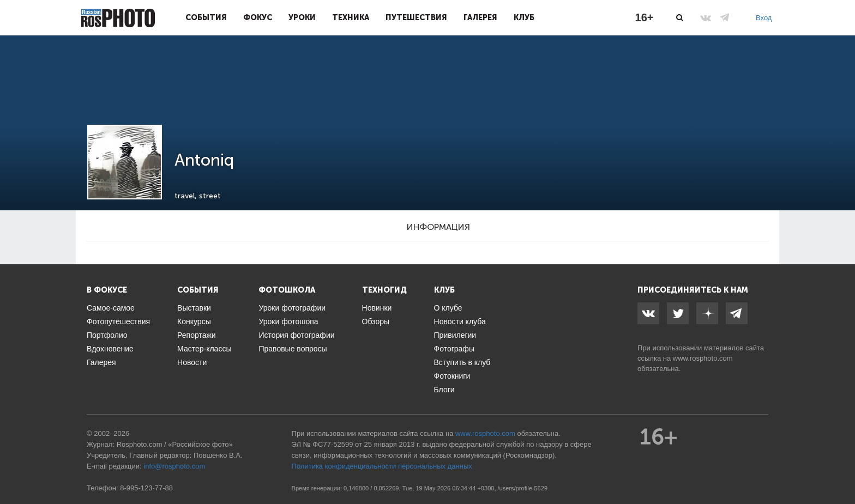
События (206, 17)
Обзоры (376, 321)
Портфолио (107, 335)
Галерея (480, 17)
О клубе (448, 308)
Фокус (258, 17)
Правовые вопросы (293, 349)
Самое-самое (111, 308)
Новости (192, 362)
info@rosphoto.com (174, 466)
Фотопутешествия (118, 321)
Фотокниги (452, 376)
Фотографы (454, 349)
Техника (351, 17)
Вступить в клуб (462, 362)
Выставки (194, 308)
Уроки (302, 17)
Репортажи (197, 335)
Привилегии (455, 335)
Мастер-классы (204, 349)
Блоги (444, 390)
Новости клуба (460, 321)
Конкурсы (194, 321)
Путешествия (416, 17)
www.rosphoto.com (703, 358)
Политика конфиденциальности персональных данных (382, 466)
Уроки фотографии (292, 308)
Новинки (377, 308)
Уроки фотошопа (288, 321)
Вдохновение (110, 349)
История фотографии (296, 335)
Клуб (524, 17)
